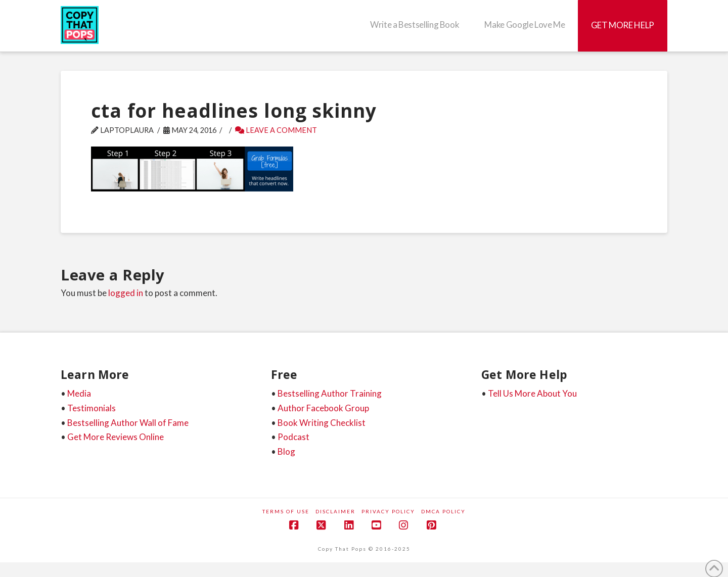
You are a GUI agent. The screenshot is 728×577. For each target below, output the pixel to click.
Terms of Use (286, 511)
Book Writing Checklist (322, 423)
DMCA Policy (443, 511)
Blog (286, 451)
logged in (126, 293)
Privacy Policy (388, 511)
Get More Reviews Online (116, 437)
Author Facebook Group (323, 408)
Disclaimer (335, 511)
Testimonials (92, 408)
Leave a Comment (276, 130)
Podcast (293, 437)
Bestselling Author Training (330, 393)
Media (79, 393)
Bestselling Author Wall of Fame (128, 423)
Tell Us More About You (532, 393)
